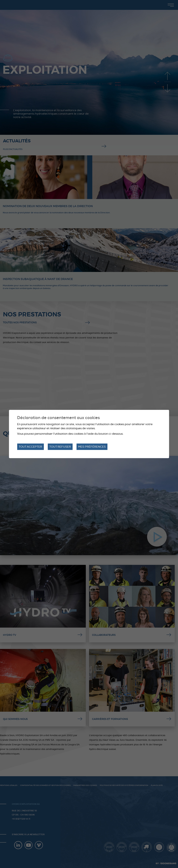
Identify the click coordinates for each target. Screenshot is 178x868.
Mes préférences (92, 447)
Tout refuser (60, 447)
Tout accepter (30, 447)
